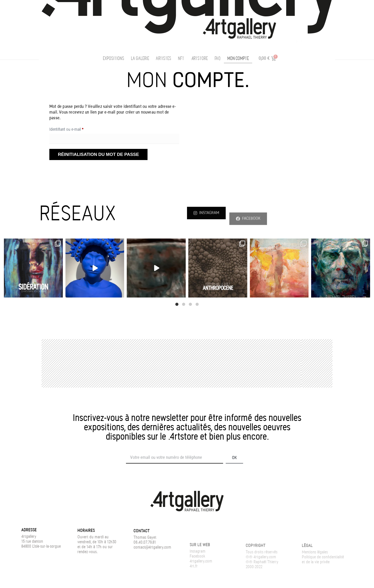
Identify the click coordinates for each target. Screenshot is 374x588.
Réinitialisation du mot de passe (98, 154)
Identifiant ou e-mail (75, 129)
